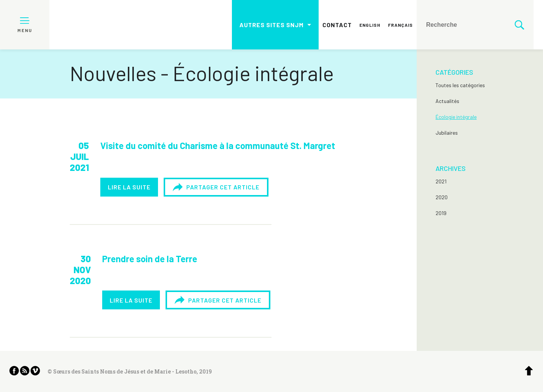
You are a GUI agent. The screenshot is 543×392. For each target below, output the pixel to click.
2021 (441, 181)
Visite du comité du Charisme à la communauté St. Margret (218, 145)
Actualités (447, 101)
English (370, 25)
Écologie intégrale (456, 117)
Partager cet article (216, 187)
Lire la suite (129, 187)
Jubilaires (447, 133)
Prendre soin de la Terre (150, 259)
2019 (441, 213)
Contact (337, 25)
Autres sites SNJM (271, 25)
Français (400, 25)
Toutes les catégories (460, 85)
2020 (442, 197)
